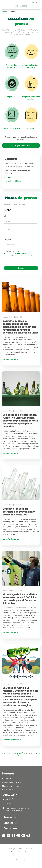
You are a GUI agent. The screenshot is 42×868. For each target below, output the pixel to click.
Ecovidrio (5, 11)
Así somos (6, 778)
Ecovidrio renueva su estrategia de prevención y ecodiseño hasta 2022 (19, 512)
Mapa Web (28, 852)
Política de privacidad (25, 849)
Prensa (8, 817)
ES (33, 3)
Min (5, 216)
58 (31, 754)
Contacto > (10, 795)
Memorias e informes (11, 786)
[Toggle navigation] (3, 6)
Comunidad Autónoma (12, 251)
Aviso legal (12, 849)
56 (20, 754)
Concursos (10, 828)
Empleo (9, 823)
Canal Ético (7, 790)
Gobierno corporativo (11, 782)
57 (26, 754)
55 (15, 754)
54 (10, 754)
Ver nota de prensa (11, 359)
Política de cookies (15, 852)
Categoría (7, 240)
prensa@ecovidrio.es (13, 181)
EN (37, 3)
